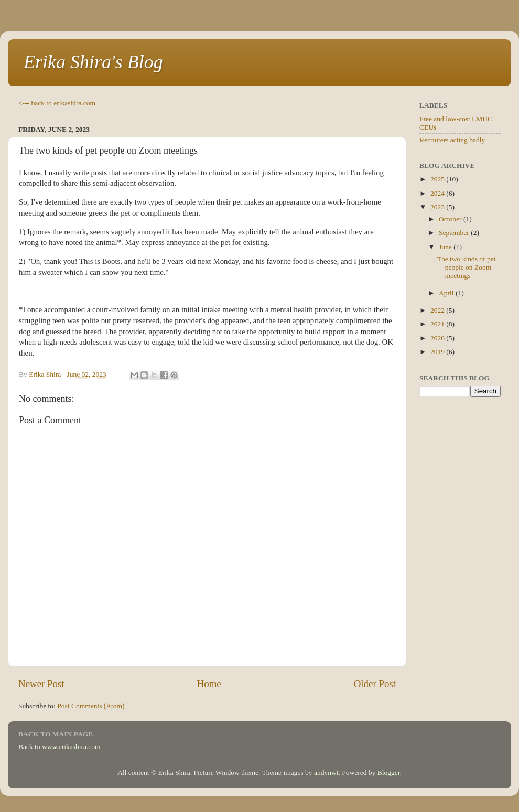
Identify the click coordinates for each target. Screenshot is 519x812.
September (455, 233)
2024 (438, 193)
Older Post (375, 684)
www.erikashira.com (71, 747)
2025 (438, 179)
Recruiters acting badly (452, 140)
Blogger (389, 772)
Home (209, 684)
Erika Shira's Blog (93, 62)
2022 (438, 310)
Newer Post (41, 684)
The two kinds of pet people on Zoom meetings (467, 267)
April (447, 293)
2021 (438, 324)
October (451, 219)
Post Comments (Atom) (91, 706)
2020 (438, 338)
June (446, 247)
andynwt (326, 772)
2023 (438, 207)
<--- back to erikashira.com (57, 103)
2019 (438, 352)
